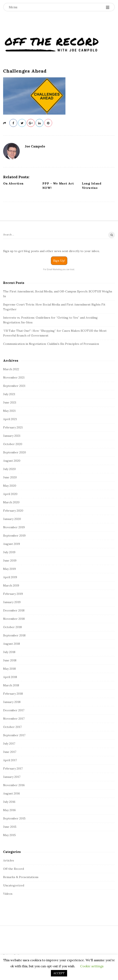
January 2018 (12, 702)
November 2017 (14, 719)
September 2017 (14, 735)
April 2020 (10, 494)
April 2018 (10, 677)
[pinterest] (48, 123)
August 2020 (12, 461)
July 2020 (9, 469)
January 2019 (12, 602)
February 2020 (13, 511)
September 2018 (14, 635)
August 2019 (12, 544)
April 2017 (10, 760)
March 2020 (11, 502)
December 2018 (14, 610)
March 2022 (11, 369)
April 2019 (10, 577)
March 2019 (11, 585)
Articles (9, 860)
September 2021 (14, 386)
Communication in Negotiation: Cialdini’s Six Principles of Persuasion (51, 344)
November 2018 (14, 619)
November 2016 (14, 785)
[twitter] (22, 123)
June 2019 (10, 561)
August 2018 (12, 644)
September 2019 (14, 536)
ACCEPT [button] (59, 973)
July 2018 (9, 652)
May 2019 (9, 569)
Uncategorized (14, 885)
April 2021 (10, 419)
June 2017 (10, 752)
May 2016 (9, 810)
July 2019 (9, 552)
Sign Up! (59, 261)
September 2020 (15, 452)
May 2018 (9, 669)
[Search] (59, 235)
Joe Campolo (35, 146)
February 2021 (13, 427)
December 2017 (14, 710)
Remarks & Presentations (21, 877)
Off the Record (14, 869)
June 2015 (10, 827)
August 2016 (12, 793)
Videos (8, 894)
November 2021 (14, 377)
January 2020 (12, 519)
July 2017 (9, 744)
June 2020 (10, 477)
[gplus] (31, 123)
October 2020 (13, 444)
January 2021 (12, 436)
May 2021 (9, 411)
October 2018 (12, 627)
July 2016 (9, 802)
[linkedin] (39, 123)
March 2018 (11, 685)
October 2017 (12, 727)
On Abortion (13, 183)
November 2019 (14, 527)
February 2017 (13, 768)
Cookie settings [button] (92, 966)
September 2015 (14, 818)
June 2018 (10, 660)
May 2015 (9, 835)
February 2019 (13, 594)
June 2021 (10, 402)
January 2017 (12, 777)
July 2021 (9, 394)
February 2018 (13, 694)
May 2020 (10, 486)
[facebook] (13, 123)
